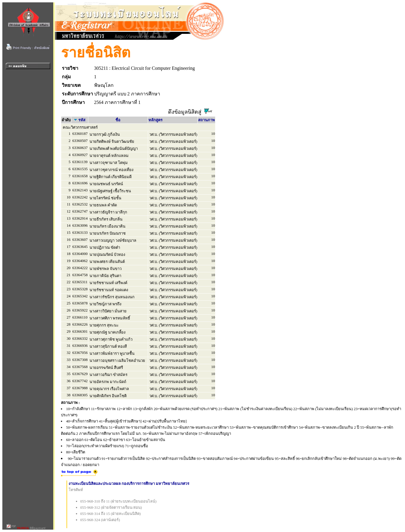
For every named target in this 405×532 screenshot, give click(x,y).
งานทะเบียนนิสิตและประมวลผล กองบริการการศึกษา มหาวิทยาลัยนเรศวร (129, 484)
